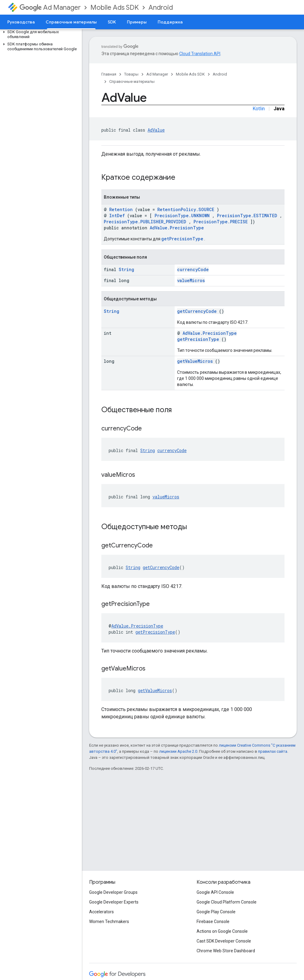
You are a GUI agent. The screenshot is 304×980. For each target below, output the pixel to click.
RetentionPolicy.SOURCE (186, 209)
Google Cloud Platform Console (227, 902)
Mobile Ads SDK (115, 7)
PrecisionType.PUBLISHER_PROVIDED (145, 222)
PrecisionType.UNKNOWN (182, 216)
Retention (121, 209)
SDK (112, 22)
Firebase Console (213, 922)
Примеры (137, 22)
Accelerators (101, 912)
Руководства (21, 22)
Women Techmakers (109, 922)
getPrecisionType (182, 239)
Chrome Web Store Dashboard (226, 951)
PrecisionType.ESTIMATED (247, 216)
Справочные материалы (132, 81)
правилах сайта (273, 751)
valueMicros (191, 280)
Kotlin (259, 109)
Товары (131, 74)
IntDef (117, 216)
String (126, 269)
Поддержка (170, 22)
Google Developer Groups (113, 892)
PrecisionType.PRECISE (221, 222)
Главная (109, 74)
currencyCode (193, 269)
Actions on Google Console (222, 931)
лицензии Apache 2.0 (178, 751)
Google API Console (215, 892)
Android (161, 7)
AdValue (156, 130)
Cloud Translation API (200, 54)
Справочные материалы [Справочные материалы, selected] (71, 22)
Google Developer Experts (114, 902)
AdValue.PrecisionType (177, 228)
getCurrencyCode (197, 311)
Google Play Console (216, 912)
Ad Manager (50, 7)
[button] (40, 34)
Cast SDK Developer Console (224, 941)
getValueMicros (195, 361)
